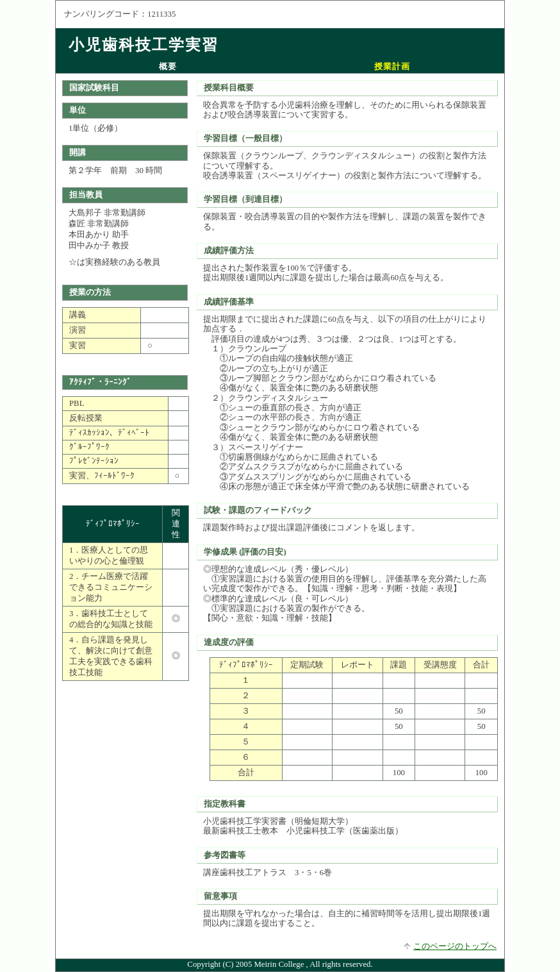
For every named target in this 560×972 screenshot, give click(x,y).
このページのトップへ (455, 946)
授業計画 (392, 66)
